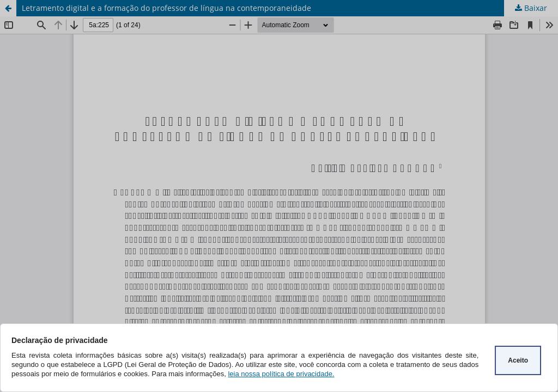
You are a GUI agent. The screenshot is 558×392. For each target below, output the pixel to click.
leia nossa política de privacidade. (281, 374)
